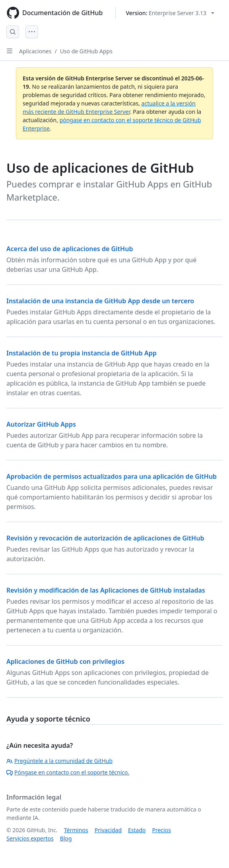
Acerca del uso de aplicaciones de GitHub (70, 249)
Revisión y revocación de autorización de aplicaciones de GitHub (105, 538)
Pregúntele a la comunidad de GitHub (59, 761)
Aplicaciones (35, 51)
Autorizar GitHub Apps (41, 424)
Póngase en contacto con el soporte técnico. (68, 772)
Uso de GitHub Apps (86, 51)
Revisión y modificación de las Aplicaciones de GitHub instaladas (106, 590)
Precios (162, 830)
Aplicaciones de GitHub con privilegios (65, 661)
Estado (137, 830)
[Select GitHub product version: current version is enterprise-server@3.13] (170, 13)
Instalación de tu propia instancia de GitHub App (82, 353)
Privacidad (108, 830)
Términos (76, 830)
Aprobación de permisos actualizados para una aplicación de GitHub (112, 476)
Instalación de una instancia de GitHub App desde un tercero (100, 301)
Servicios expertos (30, 838)
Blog (66, 838)
